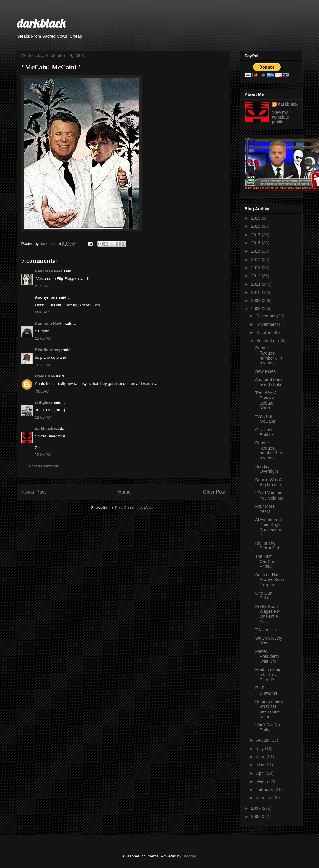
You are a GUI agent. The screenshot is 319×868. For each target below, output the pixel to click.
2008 (256, 309)
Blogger (189, 856)
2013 (256, 268)
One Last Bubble (264, 432)
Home (124, 492)
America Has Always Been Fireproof (270, 580)
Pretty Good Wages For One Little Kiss (268, 614)
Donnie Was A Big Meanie (268, 482)
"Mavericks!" (267, 630)
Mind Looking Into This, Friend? (268, 675)
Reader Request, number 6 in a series (268, 355)
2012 (256, 276)
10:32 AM (43, 365)
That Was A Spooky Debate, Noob (266, 400)
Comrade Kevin (49, 324)
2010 (256, 292)
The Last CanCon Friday (265, 561)
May (261, 765)
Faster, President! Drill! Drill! (267, 657)
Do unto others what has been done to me (269, 709)
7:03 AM (42, 391)
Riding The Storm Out (267, 546)
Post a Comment (44, 466)
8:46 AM (42, 312)
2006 (256, 816)
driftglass (44, 402)
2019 (256, 218)
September (267, 341)
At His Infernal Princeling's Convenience (268, 527)
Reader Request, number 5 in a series (268, 450)
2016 (256, 243)
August (263, 740)
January (264, 798)
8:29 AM (42, 286)
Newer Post (34, 492)
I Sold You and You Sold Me (269, 496)
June (261, 757)
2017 (256, 235)
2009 (256, 300)
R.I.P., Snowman (267, 690)
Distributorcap (48, 350)
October (264, 332)
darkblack (41, 23)
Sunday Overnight (266, 469)
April (261, 773)
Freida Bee (45, 376)
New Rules (265, 371)
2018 (256, 226)
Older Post (214, 492)
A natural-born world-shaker (269, 382)
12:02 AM (43, 417)
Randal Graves (49, 271)
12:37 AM (43, 455)
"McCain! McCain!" (266, 419)
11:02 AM (43, 338)
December (266, 316)
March (263, 781)
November (266, 324)
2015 (256, 251)
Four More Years (265, 509)
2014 (256, 259)
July (261, 749)
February (265, 790)
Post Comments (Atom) (135, 508)
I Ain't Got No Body (267, 727)
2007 (256, 808)
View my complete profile (281, 117)
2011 (256, 284)
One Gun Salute (264, 596)
